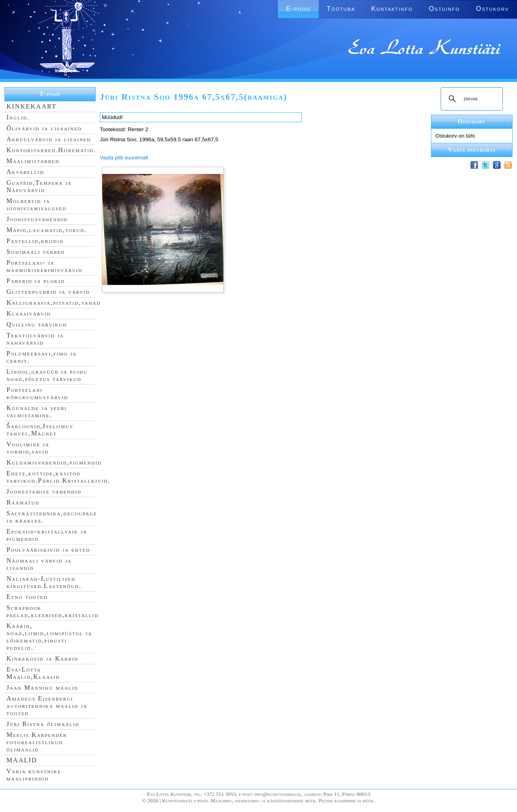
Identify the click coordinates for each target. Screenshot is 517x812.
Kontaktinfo (392, 9)
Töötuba (341, 9)
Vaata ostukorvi (472, 150)
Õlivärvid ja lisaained (44, 128)
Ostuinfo (444, 9)
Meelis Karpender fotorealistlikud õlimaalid (37, 742)
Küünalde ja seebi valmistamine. (37, 411)
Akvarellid (25, 172)
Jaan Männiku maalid (42, 687)
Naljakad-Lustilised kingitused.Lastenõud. (44, 582)
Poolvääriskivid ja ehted (48, 549)
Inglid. (18, 117)
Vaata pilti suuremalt (124, 158)
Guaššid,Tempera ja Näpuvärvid (39, 186)
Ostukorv (493, 9)
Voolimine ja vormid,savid (28, 448)
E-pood (298, 9)
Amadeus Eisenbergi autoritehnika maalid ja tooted (47, 706)
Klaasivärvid (29, 313)
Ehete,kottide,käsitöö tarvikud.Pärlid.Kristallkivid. (58, 477)
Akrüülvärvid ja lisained (49, 139)
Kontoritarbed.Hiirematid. (51, 150)
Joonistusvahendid (37, 219)
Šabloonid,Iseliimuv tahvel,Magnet (40, 430)
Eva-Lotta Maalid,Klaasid (33, 673)
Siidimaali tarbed (36, 252)
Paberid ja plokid (36, 281)
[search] (471, 99)
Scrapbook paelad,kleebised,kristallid (53, 611)
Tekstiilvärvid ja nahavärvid (35, 339)
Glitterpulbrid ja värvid (48, 292)
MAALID (22, 760)
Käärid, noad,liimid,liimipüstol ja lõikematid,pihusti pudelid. (49, 637)
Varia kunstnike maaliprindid (34, 775)
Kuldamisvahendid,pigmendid (54, 462)
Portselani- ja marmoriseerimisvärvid (44, 266)
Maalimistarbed (33, 161)
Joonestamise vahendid (44, 491)
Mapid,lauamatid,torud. (47, 230)
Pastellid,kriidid (35, 241)
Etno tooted (27, 597)
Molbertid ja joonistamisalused (37, 204)
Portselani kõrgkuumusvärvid (37, 393)
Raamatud (23, 502)
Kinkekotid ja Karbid (42, 658)
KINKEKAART (32, 106)
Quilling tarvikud (37, 324)
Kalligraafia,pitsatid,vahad (54, 302)
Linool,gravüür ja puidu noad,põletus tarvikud (47, 375)
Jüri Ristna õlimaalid (43, 724)
